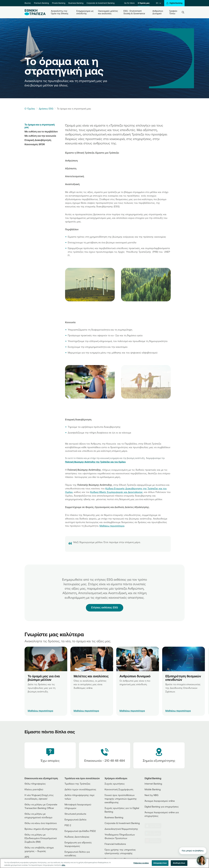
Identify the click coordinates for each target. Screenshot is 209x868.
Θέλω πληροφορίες (35, 784)
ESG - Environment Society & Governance (134, 12)
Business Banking (76, 3)
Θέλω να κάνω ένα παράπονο (41, 823)
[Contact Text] (105, 755)
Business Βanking (114, 817)
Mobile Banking (153, 789)
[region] (104, 863)
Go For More (129, 3)
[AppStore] (155, 826)
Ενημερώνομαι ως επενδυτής (85, 12)
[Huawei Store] (155, 841)
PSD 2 (68, 825)
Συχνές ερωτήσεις (115, 784)
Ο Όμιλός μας (144, 3)
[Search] (183, 12)
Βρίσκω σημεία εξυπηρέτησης (41, 829)
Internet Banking (153, 784)
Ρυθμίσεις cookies (141, 863)
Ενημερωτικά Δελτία (75, 819)
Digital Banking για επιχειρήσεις (162, 807)
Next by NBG (151, 795)
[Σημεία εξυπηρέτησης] (159, 755)
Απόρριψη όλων (160, 863)
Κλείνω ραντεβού (34, 789)
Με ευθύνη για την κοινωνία (40, 136)
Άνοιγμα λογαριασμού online (160, 801)
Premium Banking (41, 3)
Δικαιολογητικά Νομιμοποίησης (121, 829)
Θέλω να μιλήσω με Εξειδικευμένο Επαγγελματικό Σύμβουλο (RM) (41, 838)
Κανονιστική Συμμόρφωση (119, 789)
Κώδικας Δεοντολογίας (77, 837)
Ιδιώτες (28, 3)
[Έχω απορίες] (50, 755)
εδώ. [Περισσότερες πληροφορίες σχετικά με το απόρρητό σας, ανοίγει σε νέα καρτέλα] (63, 865)
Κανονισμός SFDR (35, 144)
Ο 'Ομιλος (30, 109)
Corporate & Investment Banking (100, 3)
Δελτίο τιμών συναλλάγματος (80, 789)
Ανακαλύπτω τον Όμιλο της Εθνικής (60, 12)
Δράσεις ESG (46, 109)
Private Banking (59, 3)
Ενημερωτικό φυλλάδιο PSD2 (80, 831)
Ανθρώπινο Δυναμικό (158, 12)
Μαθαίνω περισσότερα (112, 526)
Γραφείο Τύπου (173, 12)
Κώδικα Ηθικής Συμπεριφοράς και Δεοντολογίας (116, 492)
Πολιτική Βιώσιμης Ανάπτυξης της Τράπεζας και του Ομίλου (95, 462)
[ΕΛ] (159, 3)
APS (27, 857)
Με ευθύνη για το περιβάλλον (41, 131)
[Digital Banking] (174, 3)
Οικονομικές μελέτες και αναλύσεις (108, 12)
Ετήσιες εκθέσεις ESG (104, 602)
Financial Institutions (115, 844)
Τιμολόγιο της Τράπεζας (77, 784)
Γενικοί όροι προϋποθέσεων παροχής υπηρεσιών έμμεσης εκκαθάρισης (121, 799)
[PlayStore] (155, 833)
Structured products (75, 814)
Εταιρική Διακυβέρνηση (38, 140)
